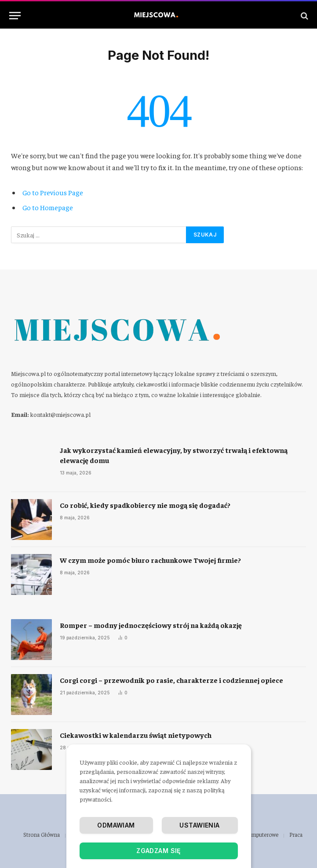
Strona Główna (42, 834)
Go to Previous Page (53, 192)
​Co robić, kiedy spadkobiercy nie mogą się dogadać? (145, 505)
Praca (296, 834)
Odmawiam (116, 825)
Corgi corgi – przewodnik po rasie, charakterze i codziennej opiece (171, 680)
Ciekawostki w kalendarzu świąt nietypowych (136, 735)
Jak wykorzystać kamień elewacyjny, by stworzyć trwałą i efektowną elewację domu (174, 455)
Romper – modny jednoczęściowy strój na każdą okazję (151, 625)
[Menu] (15, 16)
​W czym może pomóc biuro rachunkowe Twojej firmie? (150, 560)
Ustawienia (199, 825)
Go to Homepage (48, 207)
